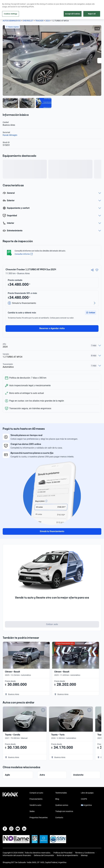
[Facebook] (5, 829)
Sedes (32, 811)
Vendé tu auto (35, 805)
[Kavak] (6, 4)
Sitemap (84, 855)
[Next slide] (100, 61)
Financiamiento (36, 799)
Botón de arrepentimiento (67, 855)
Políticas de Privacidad (63, 853)
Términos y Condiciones (85, 853)
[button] (91, 313)
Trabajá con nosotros (64, 811)
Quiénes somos (62, 805)
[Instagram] (11, 829)
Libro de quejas (87, 793)
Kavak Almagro (10, 135)
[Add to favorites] (46, 645)
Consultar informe (24, 254)
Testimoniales (61, 793)
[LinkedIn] (24, 829)
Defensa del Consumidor (44, 855)
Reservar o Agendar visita (52, 328)
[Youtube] (18, 829)
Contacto (59, 817)
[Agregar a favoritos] (97, 270)
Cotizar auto (52, 624)
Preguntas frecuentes (39, 817)
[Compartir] (92, 270)
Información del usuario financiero (17, 855)
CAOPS (84, 799)
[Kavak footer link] (10, 805)
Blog (57, 799)
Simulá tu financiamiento (52, 531)
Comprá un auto (36, 793)
